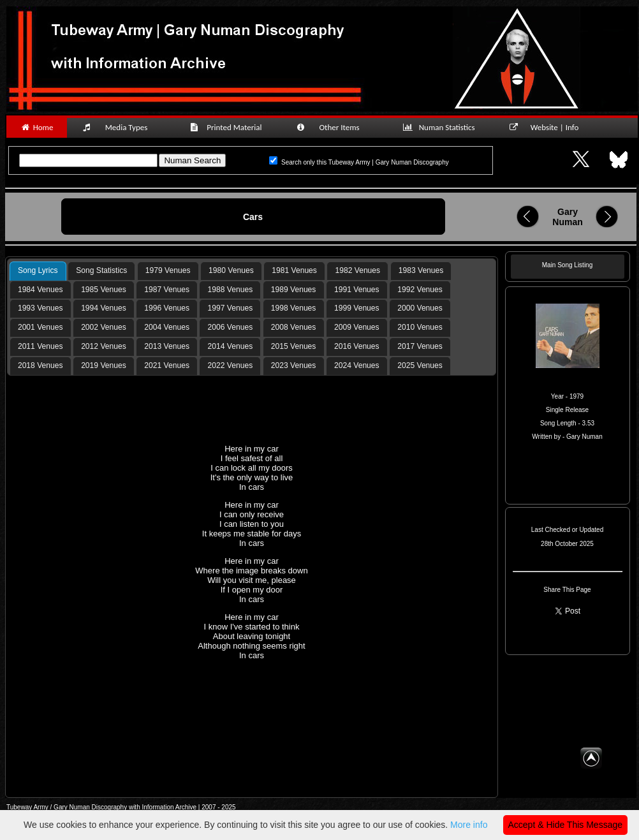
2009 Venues (357, 327)
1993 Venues (40, 308)
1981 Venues (294, 270)
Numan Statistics (441, 127)
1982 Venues (358, 270)
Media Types (121, 127)
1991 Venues (357, 290)
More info (469, 825)
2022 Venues (231, 365)
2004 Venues (167, 327)
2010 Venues (420, 327)
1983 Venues (421, 270)
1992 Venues (420, 290)
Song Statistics (101, 270)
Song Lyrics (38, 270)
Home (37, 127)
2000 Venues (420, 308)
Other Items (335, 127)
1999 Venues (357, 308)
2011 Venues (40, 346)
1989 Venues (294, 290)
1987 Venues (167, 290)
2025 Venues (420, 365)
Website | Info (548, 127)
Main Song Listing (568, 265)
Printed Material (228, 127)
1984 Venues (40, 290)
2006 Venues (231, 327)
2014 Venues (231, 346)
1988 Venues (231, 290)
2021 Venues (167, 365)
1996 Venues (167, 308)
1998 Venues (294, 308)
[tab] (38, 271)
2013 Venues (167, 346)
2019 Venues (104, 365)
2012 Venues (104, 346)
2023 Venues (294, 365)
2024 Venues (357, 365)
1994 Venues (104, 308)
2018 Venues (40, 365)
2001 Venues (40, 327)
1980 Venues (231, 270)
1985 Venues (104, 290)
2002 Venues (104, 327)
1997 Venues (231, 308)
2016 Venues (357, 346)
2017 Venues (420, 346)
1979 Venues (168, 270)
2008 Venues (294, 327)
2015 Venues (294, 346)
